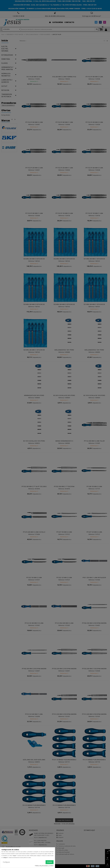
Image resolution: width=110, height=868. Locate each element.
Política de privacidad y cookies (44, 866)
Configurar (6, 862)
